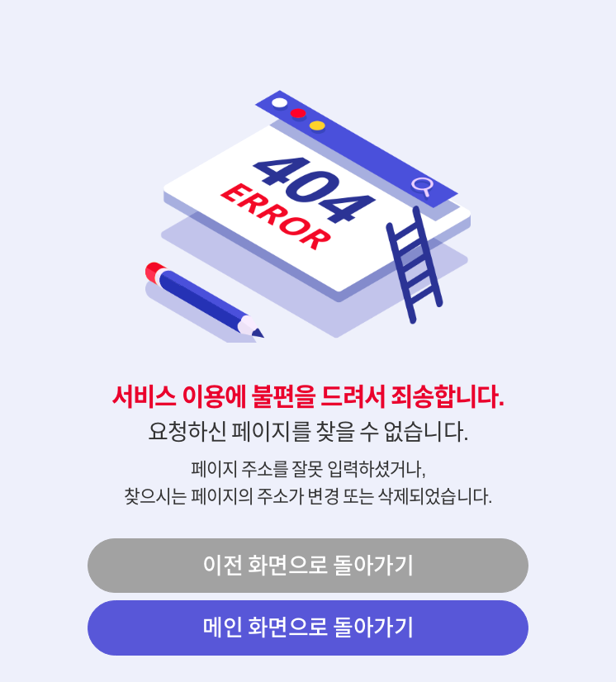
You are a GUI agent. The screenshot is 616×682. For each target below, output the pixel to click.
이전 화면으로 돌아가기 (308, 565)
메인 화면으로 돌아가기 (308, 627)
